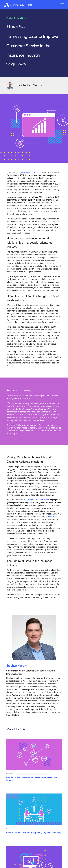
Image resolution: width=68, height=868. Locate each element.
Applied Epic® (50, 517)
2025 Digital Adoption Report (25, 172)
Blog (30, 5)
